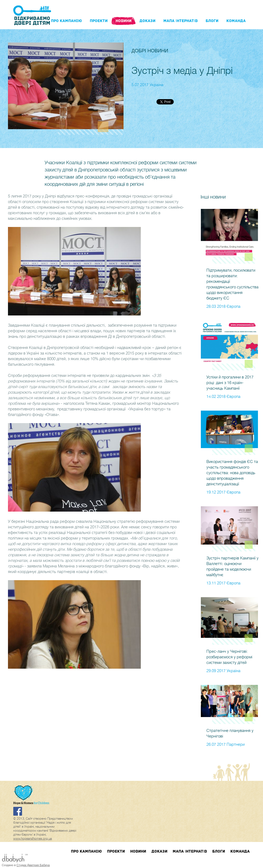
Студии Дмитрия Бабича (33, 865)
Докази (147, 21)
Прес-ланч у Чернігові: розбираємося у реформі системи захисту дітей (229, 657)
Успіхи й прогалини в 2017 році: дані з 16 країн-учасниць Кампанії (230, 383)
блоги (212, 21)
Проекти (99, 21)
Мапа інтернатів (181, 21)
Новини (124, 21)
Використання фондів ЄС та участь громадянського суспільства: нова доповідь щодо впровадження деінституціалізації (232, 473)
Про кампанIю (66, 21)
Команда (236, 21)
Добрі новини (150, 51)
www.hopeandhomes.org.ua (33, 838)
